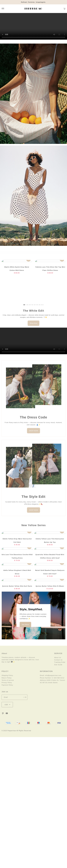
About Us (58, 661)
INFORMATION (46, 675)
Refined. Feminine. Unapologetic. (33, 2)
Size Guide (58, 669)
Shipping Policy (7, 679)
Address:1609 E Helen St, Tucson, (53, 684)
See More (25, 622)
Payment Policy (7, 689)
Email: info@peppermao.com (51, 679)
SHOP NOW (34, 434)
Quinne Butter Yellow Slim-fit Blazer (50, 587)
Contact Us (58, 664)
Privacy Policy (7, 687)
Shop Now (34, 326)
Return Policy (7, 682)
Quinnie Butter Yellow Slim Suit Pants (17, 587)
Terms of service (8, 684)
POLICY (5, 675)
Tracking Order (60, 666)
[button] (24, 308)
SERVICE (58, 657)
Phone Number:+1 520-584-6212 (52, 682)
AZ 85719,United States (49, 687)
